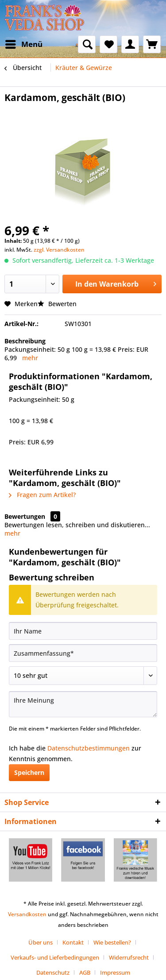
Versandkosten (27, 914)
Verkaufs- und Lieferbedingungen (55, 957)
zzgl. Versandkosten (59, 250)
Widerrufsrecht (129, 957)
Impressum (115, 972)
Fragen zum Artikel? (42, 495)
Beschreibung (25, 341)
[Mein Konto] (130, 44)
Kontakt (73, 942)
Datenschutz (53, 972)
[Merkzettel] (108, 44)
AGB (85, 972)
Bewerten (57, 304)
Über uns (41, 942)
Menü (24, 43)
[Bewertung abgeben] (83, 676)
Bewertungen (25, 516)
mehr (30, 358)
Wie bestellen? (112, 942)
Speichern (29, 772)
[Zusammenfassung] (83, 653)
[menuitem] (23, 44)
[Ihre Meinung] (83, 704)
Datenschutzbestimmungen (89, 748)
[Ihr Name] (83, 631)
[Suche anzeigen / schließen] (87, 44)
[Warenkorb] (152, 44)
